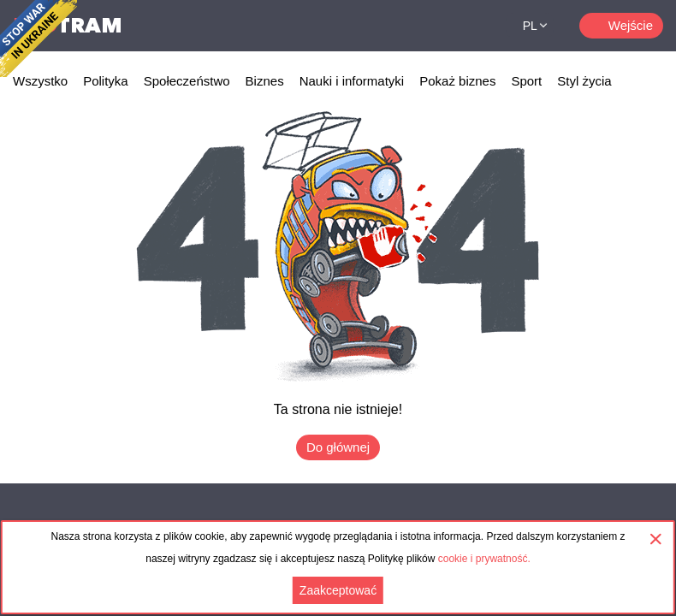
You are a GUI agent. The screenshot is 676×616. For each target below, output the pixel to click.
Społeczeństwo (187, 81)
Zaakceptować (338, 590)
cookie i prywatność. (484, 559)
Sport (526, 81)
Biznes (265, 81)
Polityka (106, 81)
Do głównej (338, 447)
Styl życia (584, 81)
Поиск (471, 26)
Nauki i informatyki (352, 81)
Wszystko (40, 81)
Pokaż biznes (457, 81)
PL (530, 26)
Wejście (631, 25)
